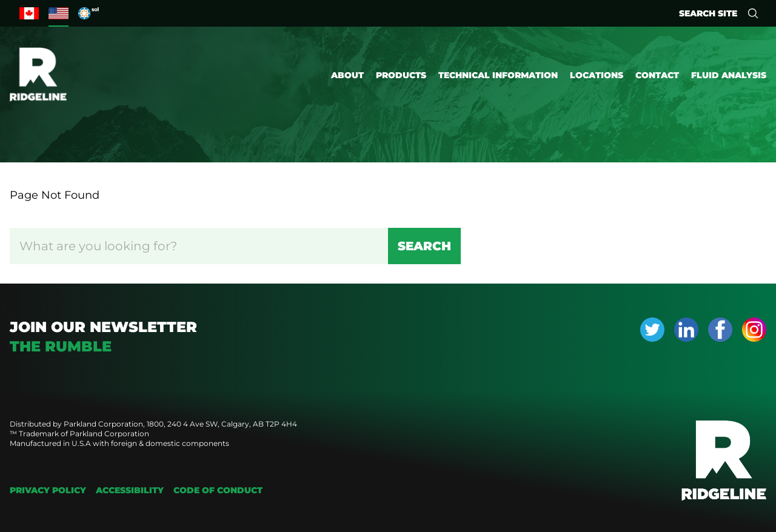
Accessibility (130, 490)
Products (401, 75)
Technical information (498, 75)
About (347, 75)
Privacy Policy (48, 490)
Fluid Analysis (729, 75)
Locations (597, 75)
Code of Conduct (218, 490)
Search (424, 246)
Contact (657, 75)
